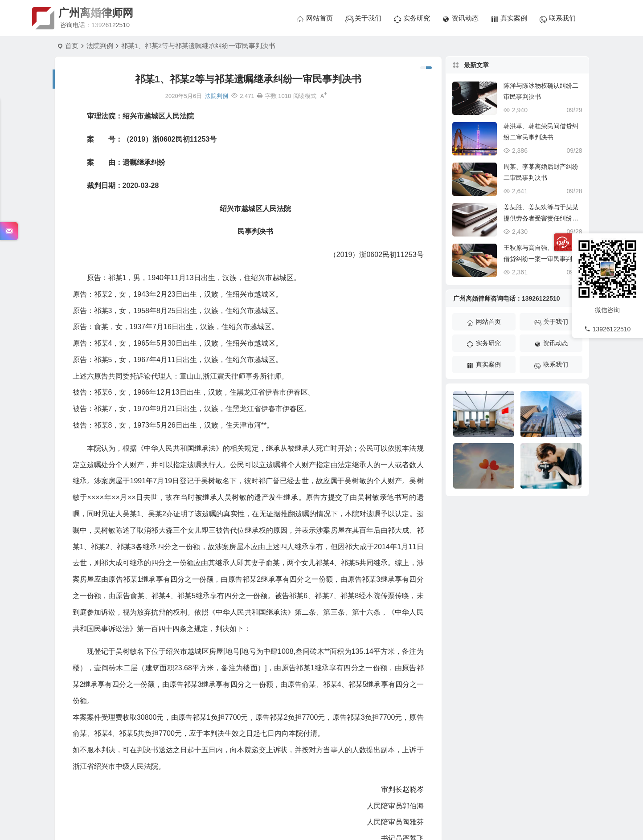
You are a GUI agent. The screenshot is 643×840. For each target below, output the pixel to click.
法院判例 (100, 46)
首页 (72, 46)
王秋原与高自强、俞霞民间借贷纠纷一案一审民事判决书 (541, 259)
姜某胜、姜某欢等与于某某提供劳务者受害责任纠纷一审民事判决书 (541, 218)
